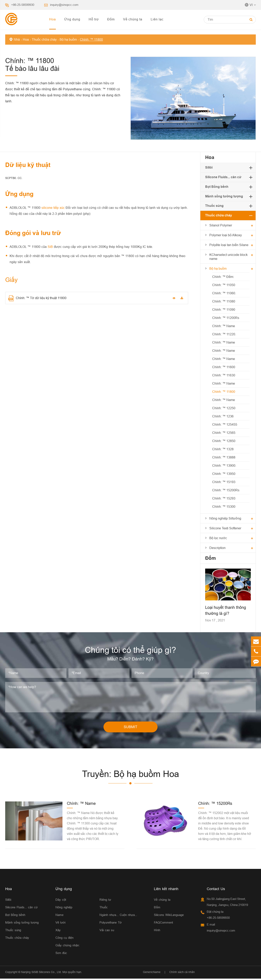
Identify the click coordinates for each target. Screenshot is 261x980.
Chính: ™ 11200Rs (226, 318)
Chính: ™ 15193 (224, 482)
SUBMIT (130, 728)
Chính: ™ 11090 (224, 310)
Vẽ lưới (60, 924)
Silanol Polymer (221, 225)
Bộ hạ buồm (68, 39)
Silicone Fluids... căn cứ (223, 177)
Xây (58, 931)
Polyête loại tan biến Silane (229, 245)
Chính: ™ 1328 (223, 449)
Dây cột (61, 901)
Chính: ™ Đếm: (223, 277)
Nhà (17, 39)
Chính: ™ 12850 (224, 441)
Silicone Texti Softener (225, 528)
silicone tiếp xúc (54, 208)
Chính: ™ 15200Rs (226, 490)
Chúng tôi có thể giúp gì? (130, 651)
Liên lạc (157, 19)
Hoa (53, 19)
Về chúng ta (133, 19)
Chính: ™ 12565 (224, 433)
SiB (51, 247)
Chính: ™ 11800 (91, 39)
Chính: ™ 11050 (224, 285)
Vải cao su (107, 931)
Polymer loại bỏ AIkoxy (226, 235)
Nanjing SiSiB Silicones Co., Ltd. (41, 973)
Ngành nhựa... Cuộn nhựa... (118, 916)
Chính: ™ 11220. (224, 334)
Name (59, 916)
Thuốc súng (214, 206)
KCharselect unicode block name (228, 257)
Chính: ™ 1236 (223, 416)
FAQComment (163, 924)
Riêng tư (105, 901)
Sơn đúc (61, 954)
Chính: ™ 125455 (225, 424)
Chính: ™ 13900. (224, 465)
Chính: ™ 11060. (224, 293)
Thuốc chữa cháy (44, 39)
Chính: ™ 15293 (224, 498)
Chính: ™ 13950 (224, 474)
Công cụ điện (64, 939)
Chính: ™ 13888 (224, 457)
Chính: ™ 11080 (224, 301)
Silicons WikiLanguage (169, 916)
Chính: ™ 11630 (224, 375)
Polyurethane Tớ (111, 924)
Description (217, 548)
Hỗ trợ (94, 19)
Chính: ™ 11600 (224, 367)
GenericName (152, 973)
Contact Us (216, 890)
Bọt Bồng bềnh (217, 187)
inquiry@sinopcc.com (64, 5)
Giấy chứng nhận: (68, 947)
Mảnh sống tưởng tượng (224, 196)
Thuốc (104, 909)
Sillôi (209, 167)
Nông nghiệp (64, 909)
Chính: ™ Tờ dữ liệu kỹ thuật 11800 (37, 298)
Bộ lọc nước (218, 538)
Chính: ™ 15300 (224, 507)
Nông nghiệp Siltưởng (225, 518)
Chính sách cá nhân (182, 973)
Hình (157, 931)
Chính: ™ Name (224, 326)
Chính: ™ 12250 (224, 408)
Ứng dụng (72, 19)
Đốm (111, 19)
